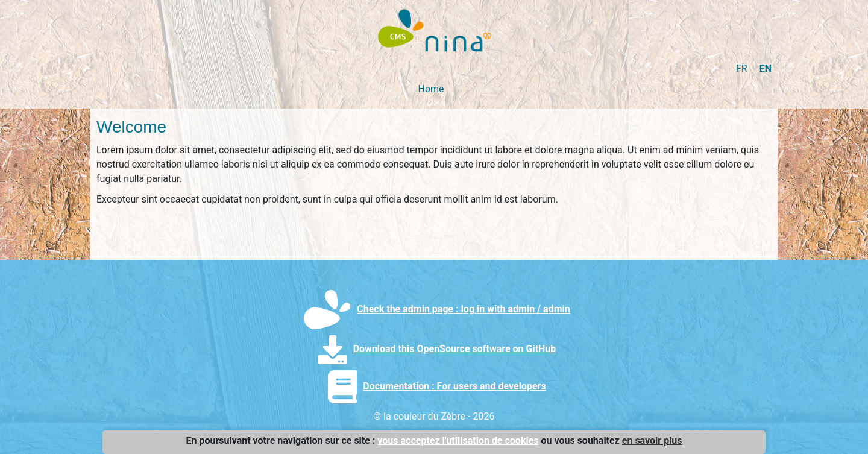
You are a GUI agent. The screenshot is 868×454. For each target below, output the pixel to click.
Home (431, 89)
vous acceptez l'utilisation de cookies (458, 440)
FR (742, 68)
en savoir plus (652, 440)
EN (766, 68)
